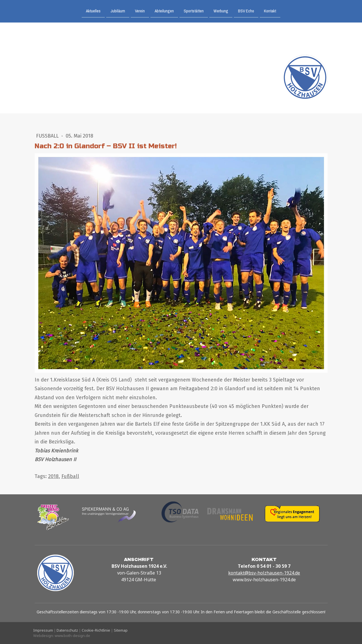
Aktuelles (93, 11)
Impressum (43, 630)
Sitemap (121, 630)
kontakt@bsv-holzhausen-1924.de (264, 573)
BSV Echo (246, 11)
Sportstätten (194, 11)
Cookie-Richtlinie (96, 630)
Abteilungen (164, 11)
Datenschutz (67, 630)
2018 (53, 476)
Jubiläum (118, 11)
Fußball (48, 136)
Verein (140, 11)
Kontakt (270, 11)
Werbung (221, 11)
